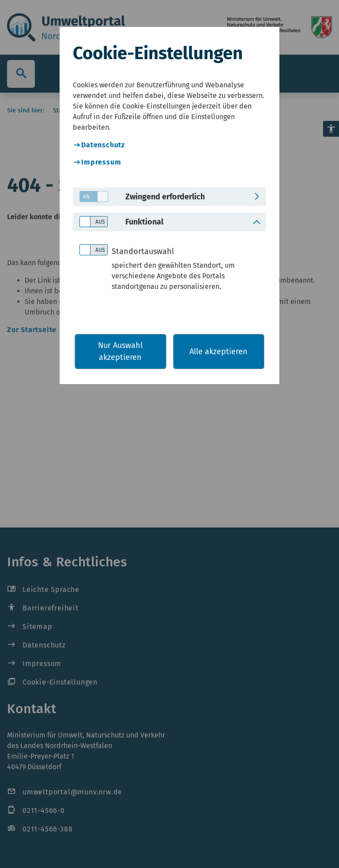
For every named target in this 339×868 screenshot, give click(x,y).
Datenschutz (103, 145)
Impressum (101, 162)
